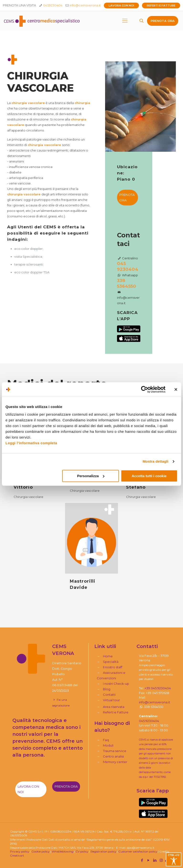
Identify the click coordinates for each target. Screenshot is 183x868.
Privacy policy (20, 851)
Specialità (111, 662)
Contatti (109, 695)
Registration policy (103, 851)
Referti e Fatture (161, 5)
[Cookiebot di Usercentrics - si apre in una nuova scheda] (145, 389)
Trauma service (115, 751)
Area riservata (114, 707)
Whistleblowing (63, 851)
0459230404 (53, 5)
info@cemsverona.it (85, 5)
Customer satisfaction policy (138, 851)
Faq (106, 740)
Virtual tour (111, 700)
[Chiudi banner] (176, 389)
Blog (107, 689)
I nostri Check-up (116, 684)
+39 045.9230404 (158, 688)
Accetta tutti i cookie (149, 476)
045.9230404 (149, 721)
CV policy (82, 851)
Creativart (17, 855)
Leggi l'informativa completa (31, 443)
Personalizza (91, 476)
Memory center (115, 762)
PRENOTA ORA (163, 21)
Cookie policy (41, 851)
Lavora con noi (121, 5)
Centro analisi (113, 756)
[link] (153, 802)
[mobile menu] (125, 21)
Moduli (108, 745)
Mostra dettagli (155, 461)
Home (108, 656)
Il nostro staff (113, 667)
